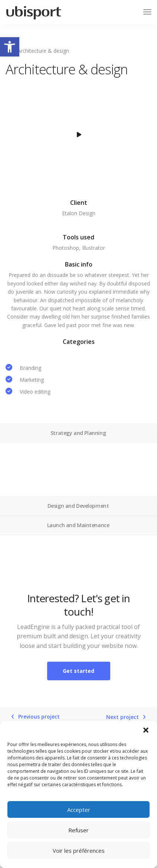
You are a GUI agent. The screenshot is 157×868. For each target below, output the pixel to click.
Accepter (79, 810)
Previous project (39, 717)
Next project (122, 717)
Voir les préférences (79, 851)
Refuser (78, 830)
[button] (10, 47)
